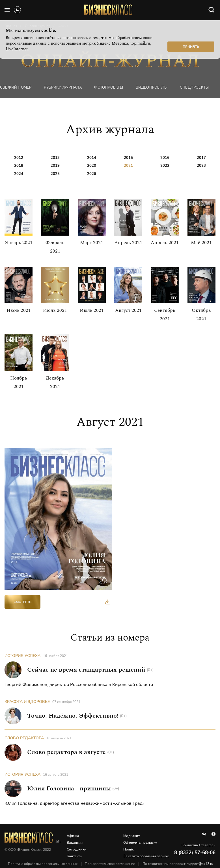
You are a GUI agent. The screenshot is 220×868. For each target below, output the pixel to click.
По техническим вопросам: (178, 864)
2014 (92, 158)
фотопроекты (109, 87)
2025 (55, 174)
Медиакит (131, 836)
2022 (165, 166)
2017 (201, 158)
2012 (19, 158)
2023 (201, 166)
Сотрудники (76, 849)
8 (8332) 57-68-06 (195, 853)
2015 (128, 158)
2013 (55, 158)
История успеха (22, 656)
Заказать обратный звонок (146, 856)
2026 (92, 174)
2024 (19, 174)
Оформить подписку (140, 843)
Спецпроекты (194, 87)
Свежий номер (16, 87)
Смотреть (22, 602)
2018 (19, 166)
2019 (55, 166)
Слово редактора (24, 738)
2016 (165, 158)
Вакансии (75, 843)
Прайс (129, 849)
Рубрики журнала (63, 87)
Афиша (73, 836)
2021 (128, 166)
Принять (191, 47)
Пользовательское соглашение (110, 864)
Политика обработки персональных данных (43, 864)
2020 (92, 166)
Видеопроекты (152, 87)
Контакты (75, 856)
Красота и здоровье (27, 702)
